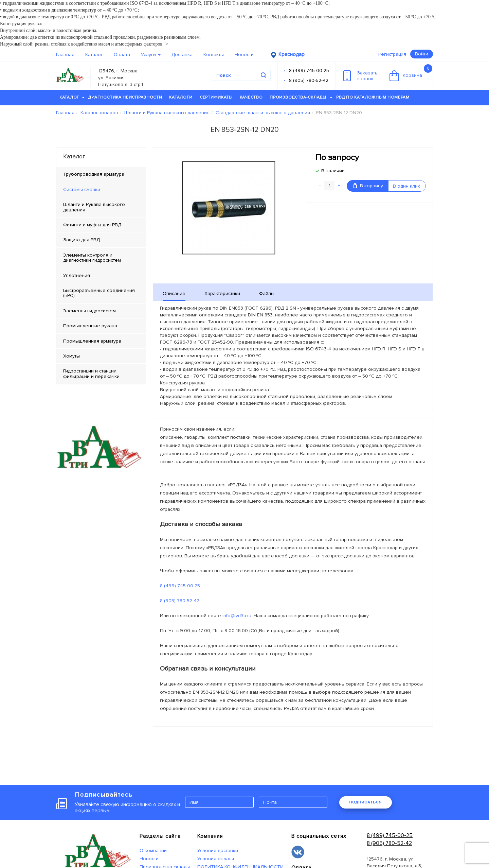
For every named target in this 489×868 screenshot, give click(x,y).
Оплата (122, 55)
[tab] (101, 190)
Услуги (151, 55)
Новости (244, 55)
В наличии (333, 171)
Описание (174, 293)
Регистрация (392, 54)
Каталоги (181, 97)
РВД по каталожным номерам (373, 97)
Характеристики (222, 293)
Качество (251, 97)
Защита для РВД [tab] (81, 240)
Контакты (214, 55)
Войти (422, 54)
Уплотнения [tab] (77, 275)
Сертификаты (216, 97)
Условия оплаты (216, 859)
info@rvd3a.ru (237, 616)
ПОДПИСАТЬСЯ (365, 802)
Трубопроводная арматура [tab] (94, 174)
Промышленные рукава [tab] (90, 326)
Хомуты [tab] (71, 356)
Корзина (411, 73)
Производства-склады (301, 97)
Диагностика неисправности (125, 97)
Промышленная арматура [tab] (92, 341)
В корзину (368, 186)
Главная (65, 55)
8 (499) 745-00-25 (309, 71)
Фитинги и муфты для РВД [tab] (92, 225)
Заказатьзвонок (360, 76)
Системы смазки (82, 189)
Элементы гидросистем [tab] (89, 311)
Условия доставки (218, 850)
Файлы (267, 293)
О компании (153, 850)
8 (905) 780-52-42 (309, 80)
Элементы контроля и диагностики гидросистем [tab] (92, 258)
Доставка (182, 55)
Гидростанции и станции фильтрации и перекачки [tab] (91, 374)
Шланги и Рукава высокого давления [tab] (94, 207)
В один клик (406, 186)
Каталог (94, 55)
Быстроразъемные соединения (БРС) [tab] (99, 293)
